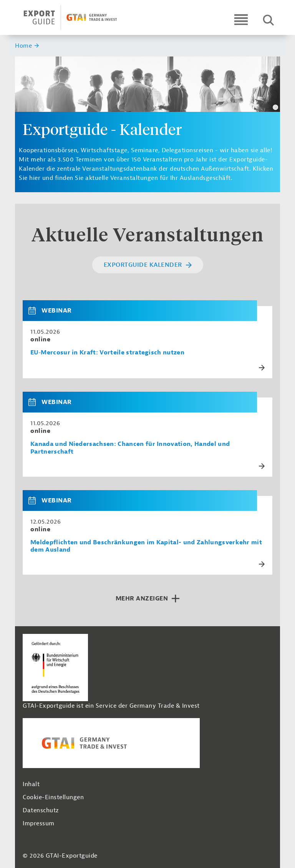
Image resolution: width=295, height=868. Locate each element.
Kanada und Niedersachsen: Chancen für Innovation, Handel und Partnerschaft (130, 448)
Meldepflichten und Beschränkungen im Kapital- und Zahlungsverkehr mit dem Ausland (146, 546)
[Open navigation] (241, 19)
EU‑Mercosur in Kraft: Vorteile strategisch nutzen (107, 353)
